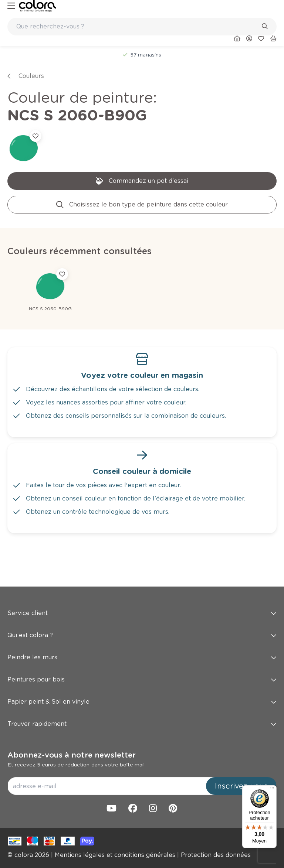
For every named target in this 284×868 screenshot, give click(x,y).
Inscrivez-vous (241, 786)
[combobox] (142, 27)
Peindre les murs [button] (142, 657)
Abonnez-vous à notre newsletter (72, 755)
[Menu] (272, 790)
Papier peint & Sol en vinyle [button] (142, 702)
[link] (38, 6)
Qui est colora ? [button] (142, 635)
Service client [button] (142, 613)
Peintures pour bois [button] (142, 679)
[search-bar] (137, 27)
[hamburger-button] (11, 6)
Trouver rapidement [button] (142, 724)
